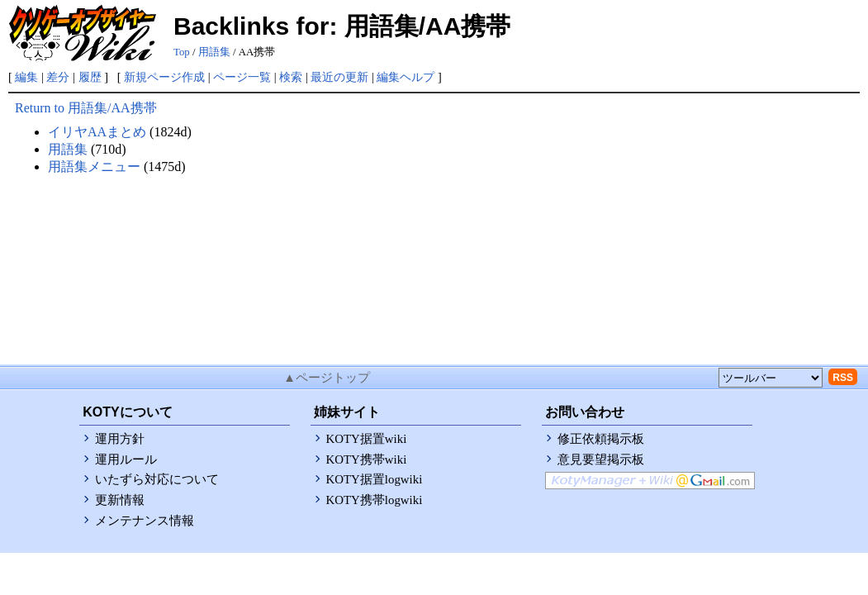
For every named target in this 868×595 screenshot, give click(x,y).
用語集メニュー (94, 167)
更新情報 (120, 500)
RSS (843, 378)
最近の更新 (339, 77)
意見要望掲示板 (601, 459)
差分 (58, 77)
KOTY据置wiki (367, 439)
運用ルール (126, 459)
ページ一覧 (242, 77)
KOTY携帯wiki (367, 459)
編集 (26, 77)
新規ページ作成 (164, 77)
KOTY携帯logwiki (375, 500)
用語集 (214, 52)
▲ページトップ (327, 378)
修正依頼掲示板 (601, 439)
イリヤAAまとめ (97, 132)
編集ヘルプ (406, 77)
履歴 (90, 77)
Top (182, 52)
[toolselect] (771, 378)
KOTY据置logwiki (375, 479)
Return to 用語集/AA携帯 (86, 108)
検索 (291, 77)
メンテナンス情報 (145, 521)
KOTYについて (127, 412)
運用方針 (120, 439)
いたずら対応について (157, 479)
